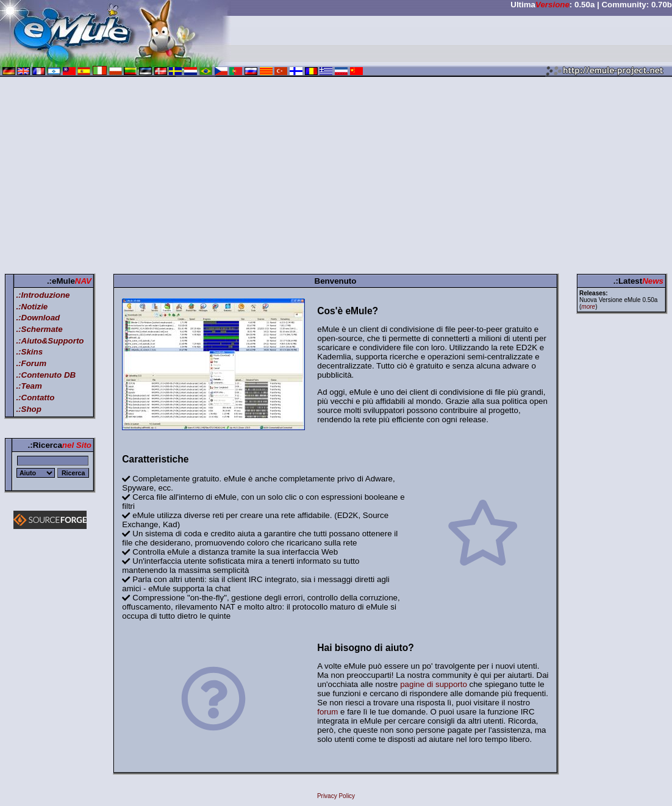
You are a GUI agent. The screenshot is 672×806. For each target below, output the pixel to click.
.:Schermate (39, 329)
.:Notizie (32, 307)
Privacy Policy (336, 796)
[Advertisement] (336, 178)
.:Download (38, 318)
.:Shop (28, 409)
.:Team (29, 386)
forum (327, 712)
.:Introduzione (43, 295)
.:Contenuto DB (46, 375)
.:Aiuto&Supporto (50, 341)
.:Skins (29, 352)
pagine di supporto (434, 684)
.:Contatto (35, 398)
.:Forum (31, 363)
